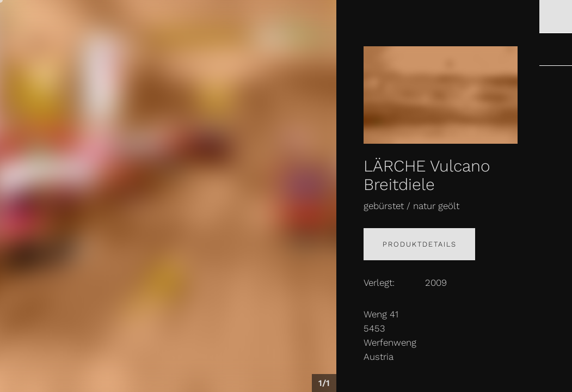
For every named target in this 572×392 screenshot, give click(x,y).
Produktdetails (420, 244)
